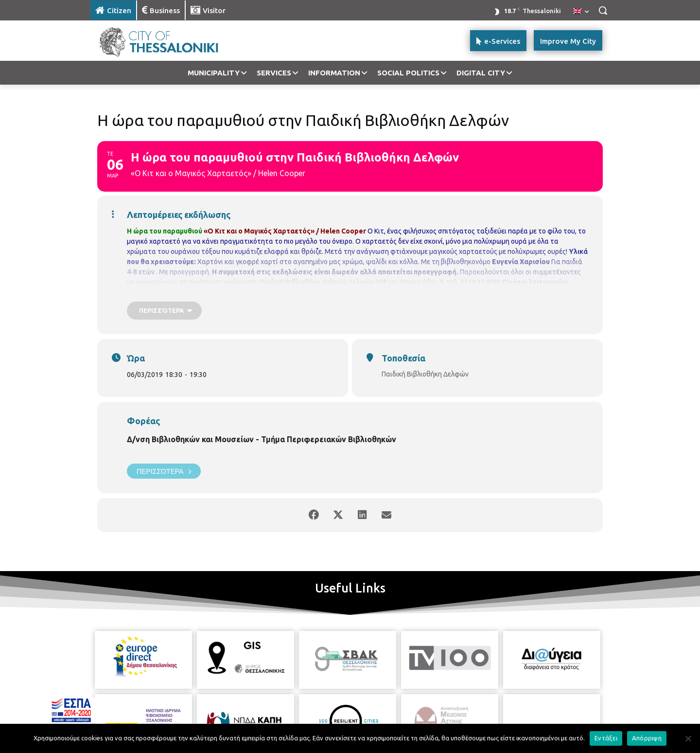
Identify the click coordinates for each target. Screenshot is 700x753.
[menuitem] (581, 12)
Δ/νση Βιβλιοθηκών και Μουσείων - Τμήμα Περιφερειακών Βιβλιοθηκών (262, 439)
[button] (603, 10)
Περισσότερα (164, 471)
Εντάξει (606, 738)
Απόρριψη (647, 738)
